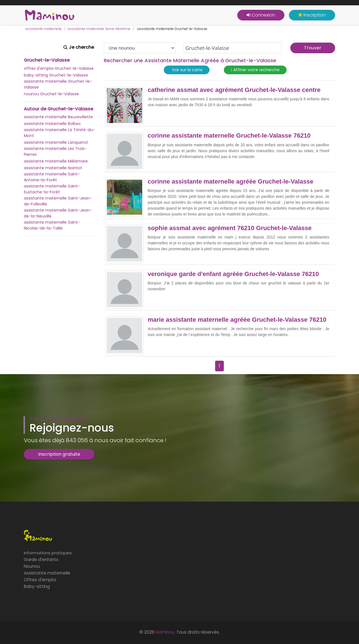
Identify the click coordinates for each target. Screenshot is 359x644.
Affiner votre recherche (255, 70)
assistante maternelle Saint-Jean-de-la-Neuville (58, 213)
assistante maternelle (43, 29)
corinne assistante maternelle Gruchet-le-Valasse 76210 (229, 136)
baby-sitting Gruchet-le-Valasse (56, 75)
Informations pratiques (48, 553)
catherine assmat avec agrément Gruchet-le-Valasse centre (234, 90)
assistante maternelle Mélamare (56, 161)
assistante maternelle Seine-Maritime (99, 29)
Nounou (32, 566)
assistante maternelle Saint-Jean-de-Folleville (58, 201)
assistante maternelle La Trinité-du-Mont (59, 133)
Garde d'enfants (41, 560)
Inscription (312, 15)
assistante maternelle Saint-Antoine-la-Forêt (52, 177)
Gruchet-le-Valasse (47, 60)
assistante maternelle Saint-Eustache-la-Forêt (52, 189)
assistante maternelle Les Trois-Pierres (55, 151)
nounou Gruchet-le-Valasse (51, 94)
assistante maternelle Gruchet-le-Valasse (58, 84)
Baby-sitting (37, 586)
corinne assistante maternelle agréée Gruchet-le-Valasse (231, 182)
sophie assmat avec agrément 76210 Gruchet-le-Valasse (230, 228)
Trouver (313, 48)
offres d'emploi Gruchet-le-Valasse (59, 68)
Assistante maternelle (47, 573)
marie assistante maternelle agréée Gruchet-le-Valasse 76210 (237, 320)
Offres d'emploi (40, 580)
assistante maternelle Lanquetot (56, 142)
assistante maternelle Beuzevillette (58, 117)
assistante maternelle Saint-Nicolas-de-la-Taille (52, 225)
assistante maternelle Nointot (53, 168)
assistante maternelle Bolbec (52, 124)
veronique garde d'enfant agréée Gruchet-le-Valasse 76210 (233, 274)
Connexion (261, 15)
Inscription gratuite (59, 454)
